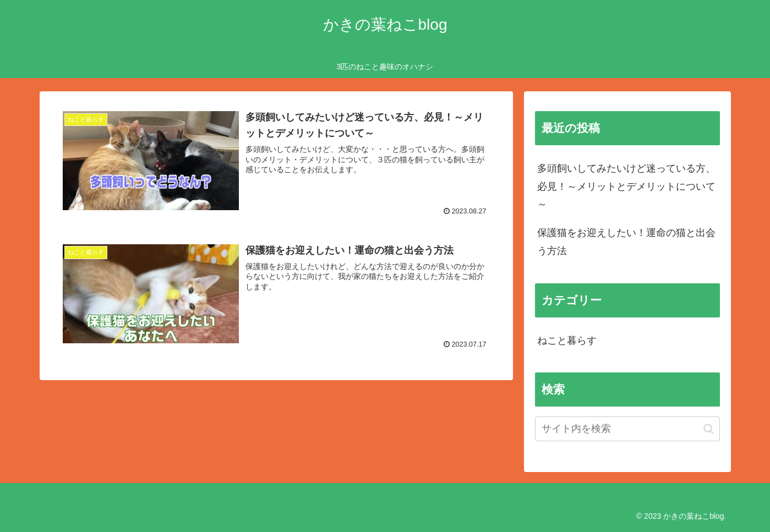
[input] (627, 429)
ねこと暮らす (567, 341)
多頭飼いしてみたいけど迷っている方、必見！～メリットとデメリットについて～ (626, 186)
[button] (709, 429)
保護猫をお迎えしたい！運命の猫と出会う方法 (626, 242)
